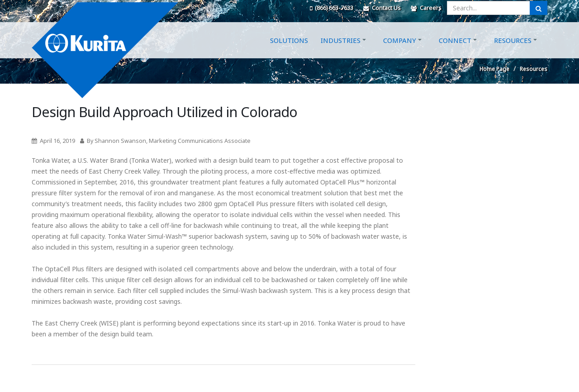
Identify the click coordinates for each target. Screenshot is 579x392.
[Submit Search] (539, 8)
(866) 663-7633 (332, 8)
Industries (341, 51)
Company (400, 51)
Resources (513, 51)
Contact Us (382, 8)
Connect (455, 51)
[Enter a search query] (489, 8)
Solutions (289, 51)
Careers (426, 8)
